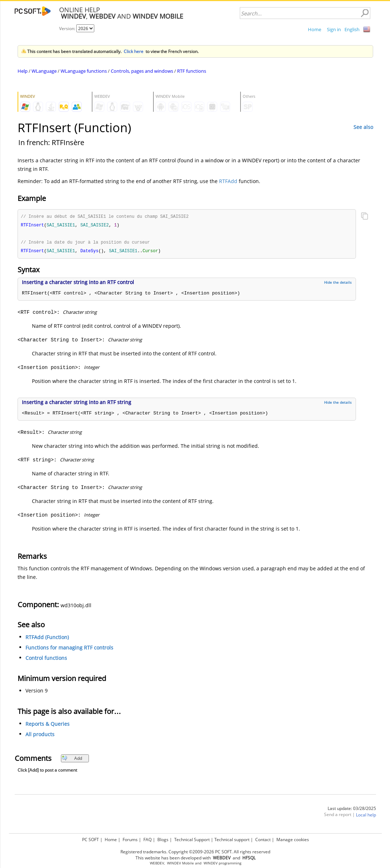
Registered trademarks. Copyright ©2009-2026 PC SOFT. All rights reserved (195, 852)
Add (72, 760)
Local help (366, 816)
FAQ (148, 840)
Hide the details (338, 284)
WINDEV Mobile (180, 863)
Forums (130, 840)
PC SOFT (91, 840)
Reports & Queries (47, 725)
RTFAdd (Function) (47, 639)
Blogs (163, 840)
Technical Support (192, 840)
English (352, 29)
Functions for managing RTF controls (69, 649)
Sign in (334, 29)
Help (23, 71)
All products (40, 736)
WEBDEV (157, 863)
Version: (68, 28)
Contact (263, 840)
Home (315, 29)
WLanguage (44, 71)
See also (363, 127)
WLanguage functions (84, 71)
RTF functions (192, 71)
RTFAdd (228, 181)
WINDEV (211, 863)
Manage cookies (293, 840)
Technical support (232, 840)
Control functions (46, 659)
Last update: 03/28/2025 (352, 810)
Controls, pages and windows (142, 71)
